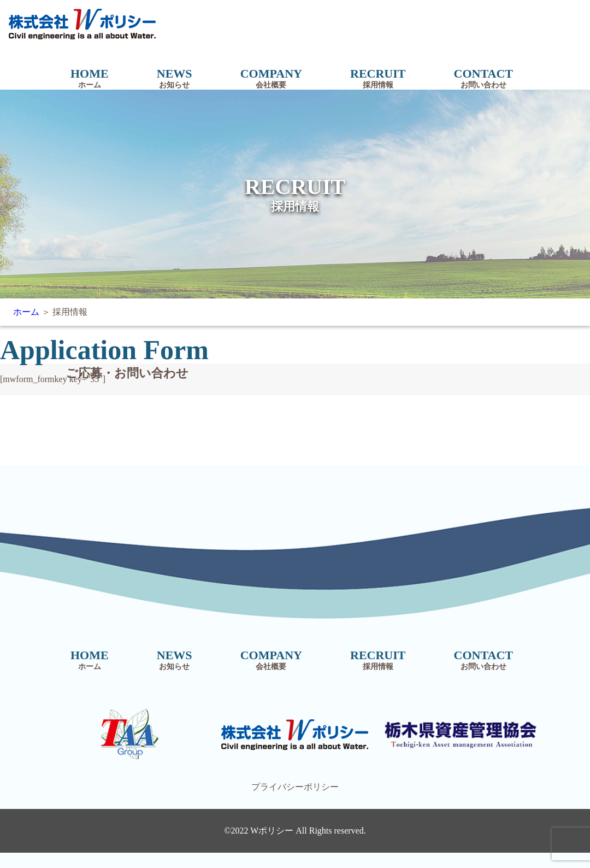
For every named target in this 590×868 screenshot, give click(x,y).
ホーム (26, 312)
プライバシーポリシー (295, 787)
